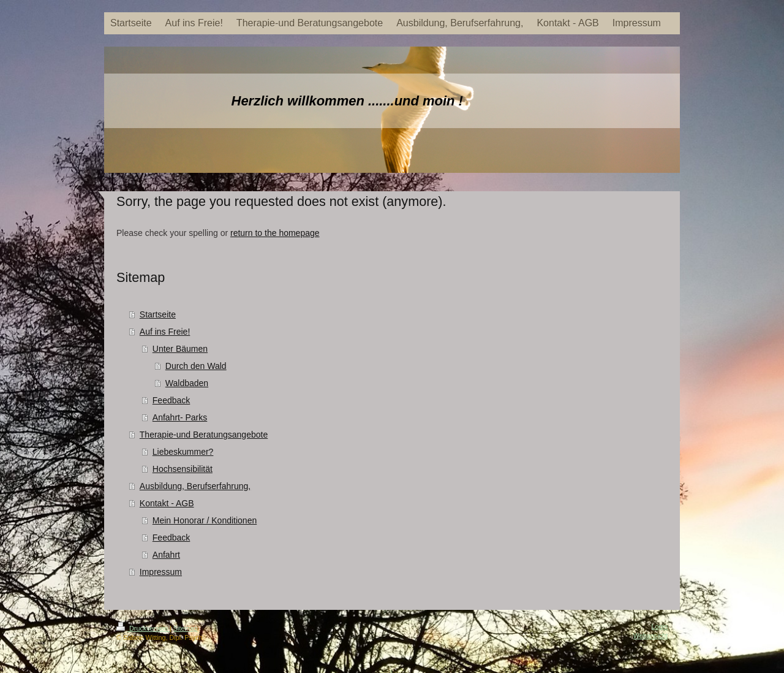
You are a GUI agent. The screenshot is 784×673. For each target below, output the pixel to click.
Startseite (158, 314)
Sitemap (186, 628)
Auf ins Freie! (165, 332)
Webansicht (650, 636)
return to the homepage (275, 233)
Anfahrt (166, 555)
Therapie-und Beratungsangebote (204, 435)
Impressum (161, 572)
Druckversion (143, 628)
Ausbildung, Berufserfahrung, (195, 486)
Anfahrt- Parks (180, 417)
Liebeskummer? (183, 452)
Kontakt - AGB (167, 503)
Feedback (171, 400)
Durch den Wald (196, 366)
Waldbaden (187, 383)
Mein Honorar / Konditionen (205, 520)
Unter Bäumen (180, 349)
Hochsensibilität (183, 469)
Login (660, 626)
